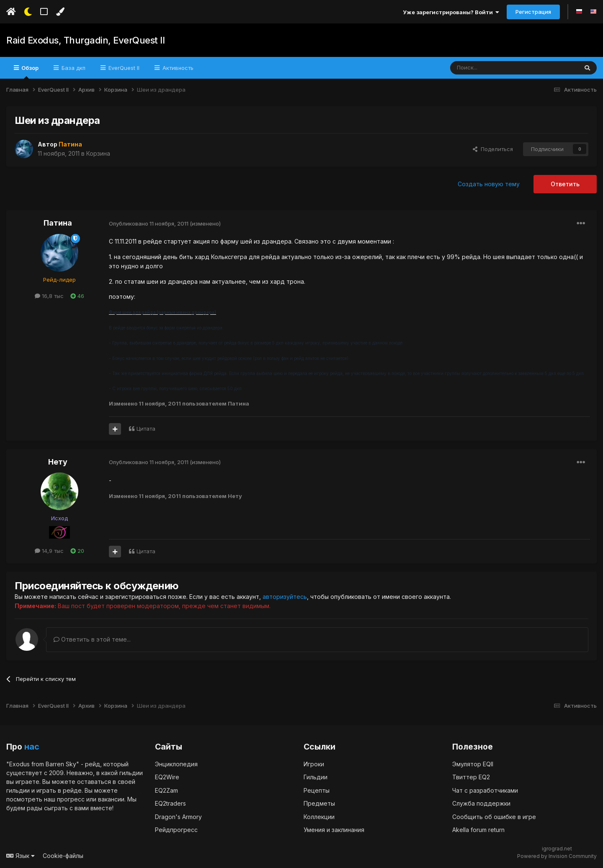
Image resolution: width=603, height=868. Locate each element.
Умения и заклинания (334, 829)
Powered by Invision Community (557, 856)
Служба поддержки (481, 803)
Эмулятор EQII (473, 764)
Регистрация (533, 12)
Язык (21, 855)
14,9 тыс (49, 551)
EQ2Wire (167, 777)
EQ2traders (170, 803)
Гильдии (316, 777)
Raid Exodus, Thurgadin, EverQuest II (85, 40)
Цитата (146, 429)
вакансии (111, 799)
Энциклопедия (176, 764)
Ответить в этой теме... (92, 639)
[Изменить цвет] (60, 12)
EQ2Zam (166, 790)
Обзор (29, 72)
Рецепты (317, 790)
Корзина (98, 153)
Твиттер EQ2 (471, 777)
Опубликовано (149, 223)
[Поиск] (495, 68)
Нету (58, 462)
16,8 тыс (49, 296)
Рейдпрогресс (176, 829)
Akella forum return (478, 829)
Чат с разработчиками (485, 790)
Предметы (319, 803)
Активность (177, 68)
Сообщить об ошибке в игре (494, 816)
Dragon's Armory (178, 816)
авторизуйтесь (285, 597)
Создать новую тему (489, 184)
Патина (58, 223)
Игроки (314, 764)
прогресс (71, 799)
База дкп (73, 68)
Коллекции (319, 816)
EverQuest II (123, 68)
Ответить (565, 184)
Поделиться (493, 149)
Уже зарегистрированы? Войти (451, 12)
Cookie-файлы (63, 855)
